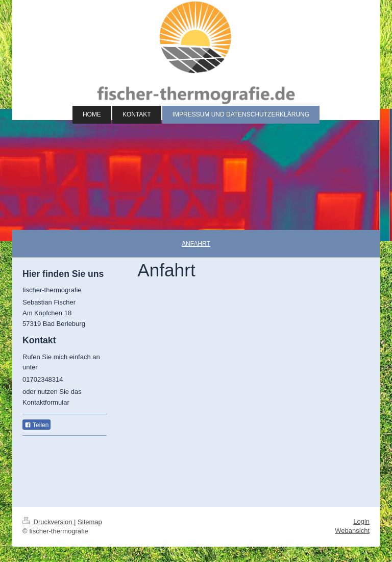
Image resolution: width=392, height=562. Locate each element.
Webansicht (352, 531)
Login (361, 521)
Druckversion (48, 522)
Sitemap (90, 522)
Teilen (36, 425)
